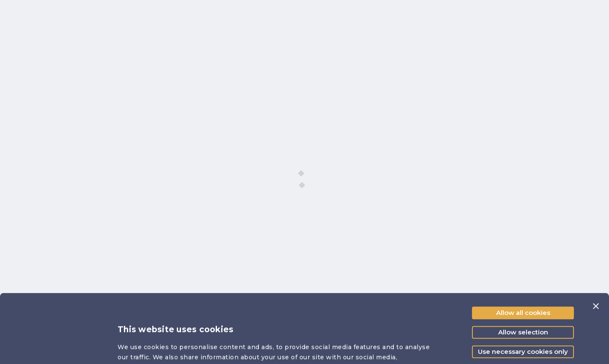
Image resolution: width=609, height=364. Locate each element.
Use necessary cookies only (523, 287)
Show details (471, 347)
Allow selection (523, 268)
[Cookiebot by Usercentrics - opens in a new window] (55, 348)
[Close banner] (596, 242)
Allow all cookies (523, 248)
